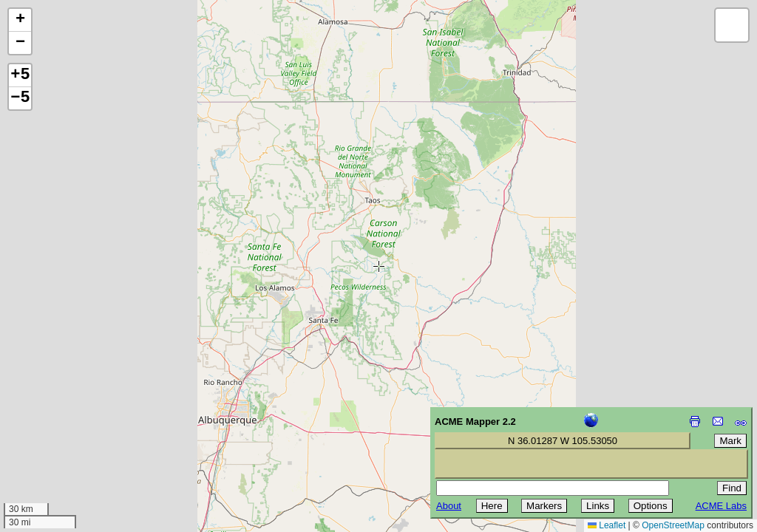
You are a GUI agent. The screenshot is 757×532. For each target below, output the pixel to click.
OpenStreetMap (673, 525)
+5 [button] (20, 75)
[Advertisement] (78, 427)
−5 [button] (20, 98)
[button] (20, 20)
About (449, 506)
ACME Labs (721, 506)
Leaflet (607, 525)
